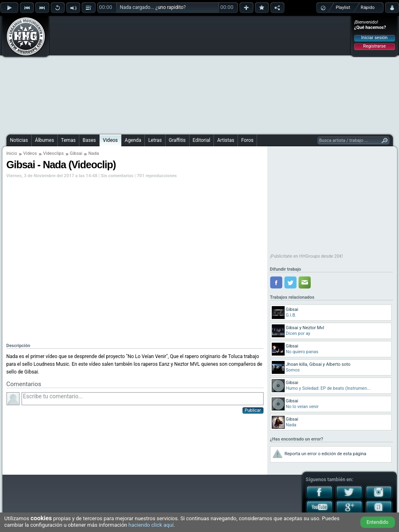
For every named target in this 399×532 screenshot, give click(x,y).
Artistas (226, 140)
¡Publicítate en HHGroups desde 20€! (307, 256)
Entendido (377, 522)
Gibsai (76, 153)
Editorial (202, 140)
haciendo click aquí (151, 525)
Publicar (253, 410)
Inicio (12, 153)
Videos (110, 140)
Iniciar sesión (374, 38)
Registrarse (374, 46)
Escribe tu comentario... (143, 399)
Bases (89, 140)
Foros (247, 140)
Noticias (19, 140)
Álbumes (45, 140)
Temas (68, 140)
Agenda (133, 140)
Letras (155, 140)
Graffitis (177, 140)
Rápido (368, 8)
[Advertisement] (182, 74)
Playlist (343, 8)
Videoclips (53, 153)
